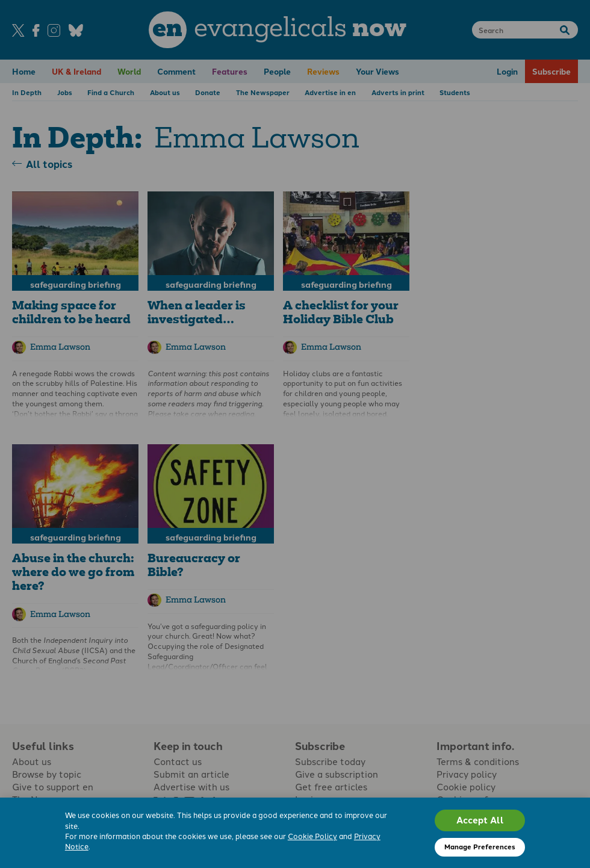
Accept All (480, 820)
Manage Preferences (480, 846)
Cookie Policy (312, 836)
